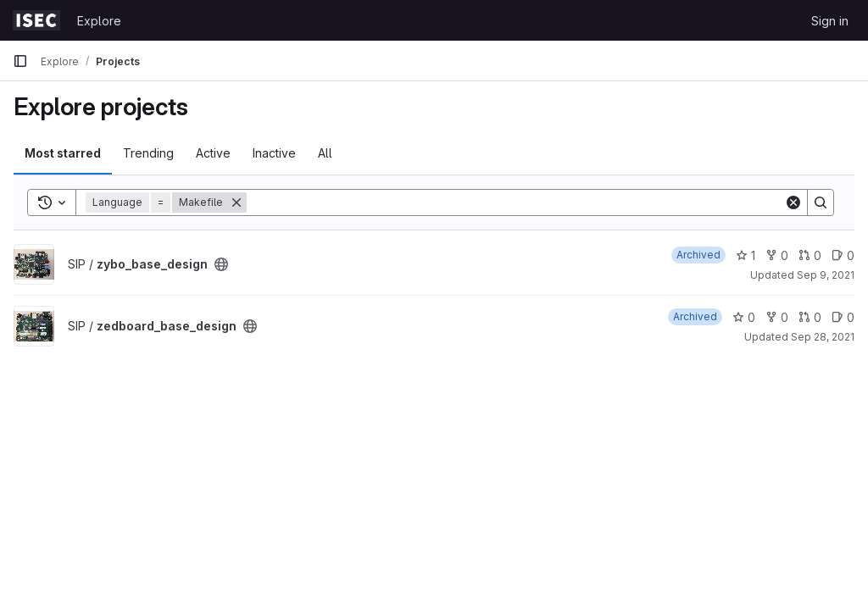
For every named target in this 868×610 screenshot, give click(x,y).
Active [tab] (213, 153)
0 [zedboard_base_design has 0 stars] (744, 317)
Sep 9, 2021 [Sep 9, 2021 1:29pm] (826, 275)
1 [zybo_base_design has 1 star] (746, 255)
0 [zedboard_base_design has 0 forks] (777, 317)
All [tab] (325, 153)
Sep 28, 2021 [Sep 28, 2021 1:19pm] (823, 337)
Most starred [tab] (63, 153)
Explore (99, 21)
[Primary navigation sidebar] (20, 61)
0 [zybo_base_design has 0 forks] (777, 255)
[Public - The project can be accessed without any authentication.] (221, 264)
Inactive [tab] (274, 153)
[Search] (515, 202)
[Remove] (236, 202)
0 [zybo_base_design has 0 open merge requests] (810, 255)
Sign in (830, 21)
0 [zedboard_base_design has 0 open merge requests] (810, 317)
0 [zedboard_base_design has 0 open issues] (843, 317)
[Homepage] (36, 20)
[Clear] (793, 202)
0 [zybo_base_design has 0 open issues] (843, 255)
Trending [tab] (148, 153)
